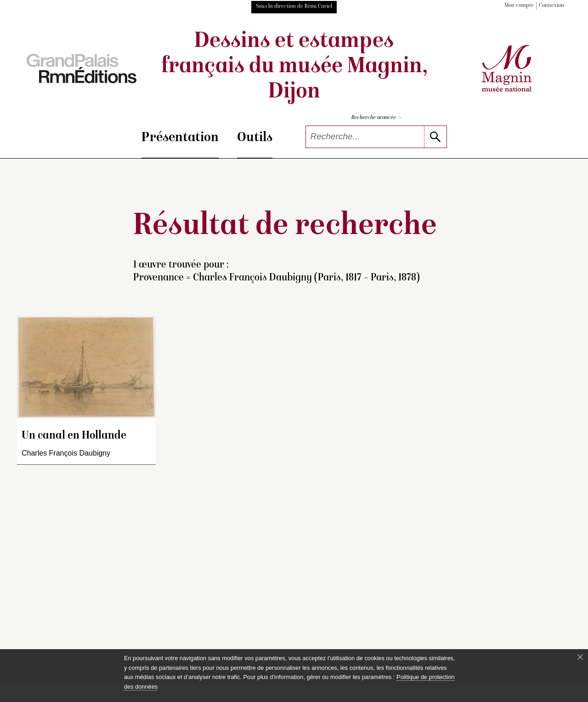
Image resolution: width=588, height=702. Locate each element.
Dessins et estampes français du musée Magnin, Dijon (294, 67)
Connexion (551, 6)
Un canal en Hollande (74, 436)
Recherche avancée (376, 118)
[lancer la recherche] (435, 137)
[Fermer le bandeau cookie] (580, 657)
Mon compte (519, 6)
